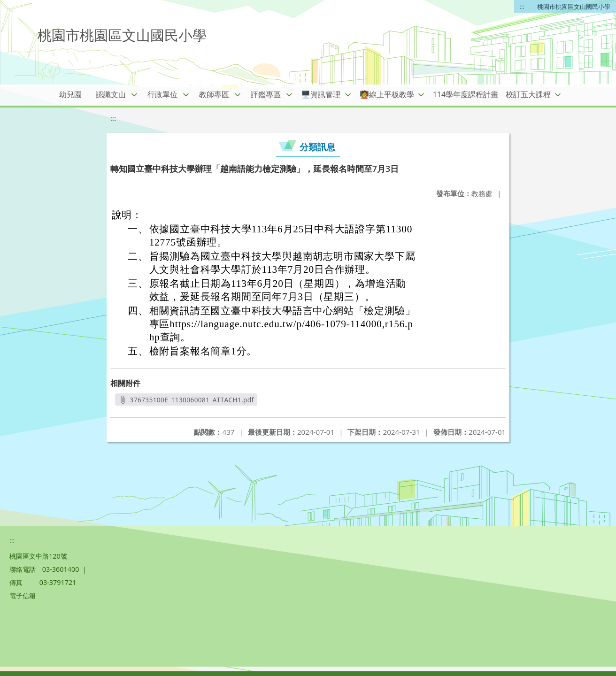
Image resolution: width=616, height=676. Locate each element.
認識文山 (111, 94)
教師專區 (214, 94)
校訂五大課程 (528, 94)
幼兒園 (70, 94)
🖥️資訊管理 (321, 94)
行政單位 (162, 94)
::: (522, 7)
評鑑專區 (266, 94)
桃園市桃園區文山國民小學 (574, 7)
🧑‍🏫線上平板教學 (387, 94)
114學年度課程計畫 (466, 94)
